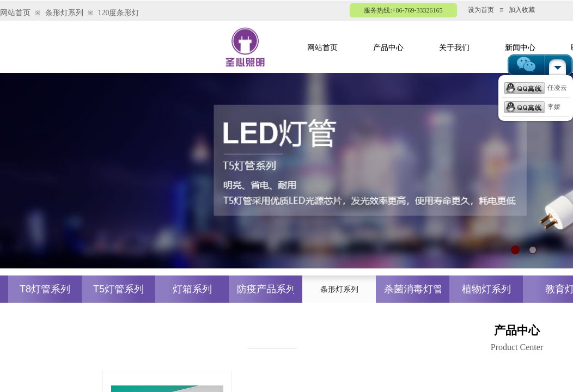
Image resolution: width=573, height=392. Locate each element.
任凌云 (536, 88)
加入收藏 (522, 10)
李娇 (532, 107)
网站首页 (15, 13)
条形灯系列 (64, 13)
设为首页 (481, 10)
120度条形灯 (118, 13)
